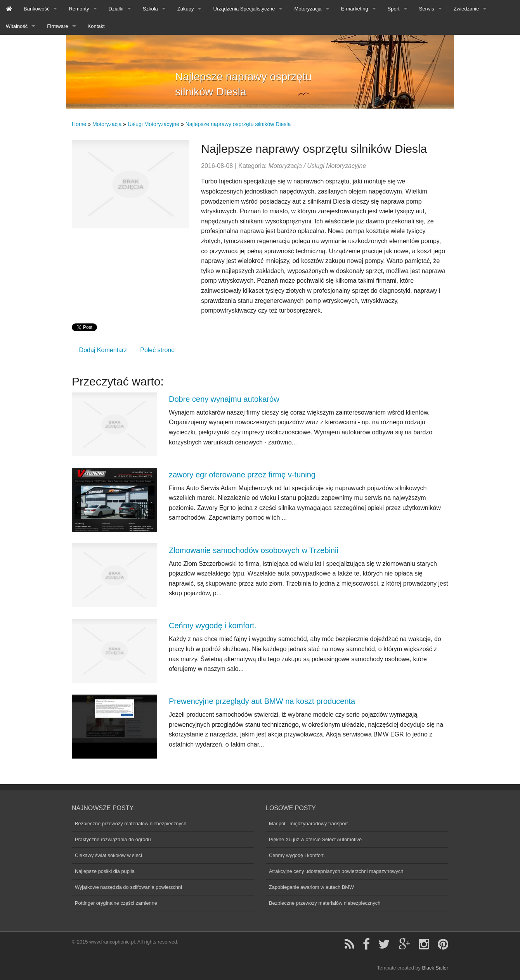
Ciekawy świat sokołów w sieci (108, 855)
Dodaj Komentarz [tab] (103, 350)
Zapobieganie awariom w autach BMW (311, 887)
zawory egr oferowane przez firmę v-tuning (242, 475)
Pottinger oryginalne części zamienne (116, 903)
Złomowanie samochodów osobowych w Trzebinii (254, 550)
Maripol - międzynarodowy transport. (309, 824)
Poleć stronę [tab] (157, 350)
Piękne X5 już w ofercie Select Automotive (315, 839)
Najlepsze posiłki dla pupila (105, 871)
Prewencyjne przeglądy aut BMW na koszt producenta (262, 701)
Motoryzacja (107, 124)
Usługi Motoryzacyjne (153, 124)
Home (79, 124)
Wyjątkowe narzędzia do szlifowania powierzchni (128, 887)
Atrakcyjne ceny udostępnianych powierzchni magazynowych (336, 871)
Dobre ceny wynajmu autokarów (224, 399)
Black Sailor (435, 968)
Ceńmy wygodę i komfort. (213, 626)
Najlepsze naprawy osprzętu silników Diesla (238, 124)
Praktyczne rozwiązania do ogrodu (113, 839)
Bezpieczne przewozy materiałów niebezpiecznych (131, 824)
